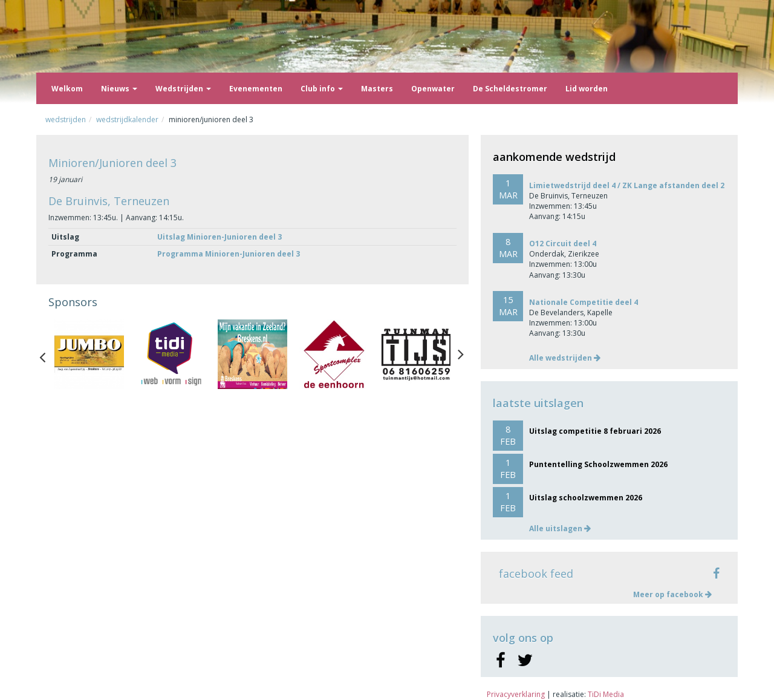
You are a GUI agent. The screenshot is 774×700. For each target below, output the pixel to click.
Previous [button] (48, 355)
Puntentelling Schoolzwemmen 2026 (598, 464)
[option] (89, 354)
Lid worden (587, 89)
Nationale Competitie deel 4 (584, 302)
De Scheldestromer (510, 89)
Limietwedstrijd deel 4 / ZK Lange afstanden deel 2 (627, 185)
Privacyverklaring (516, 694)
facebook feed (536, 574)
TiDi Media (606, 694)
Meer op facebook (672, 594)
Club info (322, 89)
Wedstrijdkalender (127, 119)
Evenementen (256, 89)
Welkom (67, 89)
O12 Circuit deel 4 (563, 244)
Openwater (433, 89)
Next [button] (461, 355)
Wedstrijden (183, 89)
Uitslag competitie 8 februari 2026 (595, 431)
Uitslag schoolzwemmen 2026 (586, 498)
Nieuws (119, 89)
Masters (377, 89)
